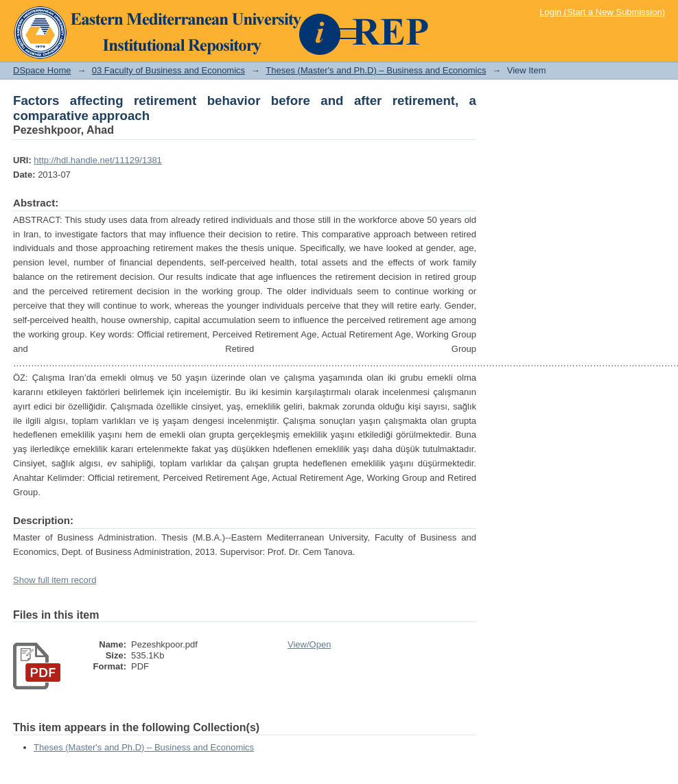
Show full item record (55, 580)
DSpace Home (42, 70)
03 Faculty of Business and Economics (168, 70)
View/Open (309, 644)
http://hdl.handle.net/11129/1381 (98, 160)
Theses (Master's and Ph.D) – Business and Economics (376, 70)
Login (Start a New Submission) (602, 12)
